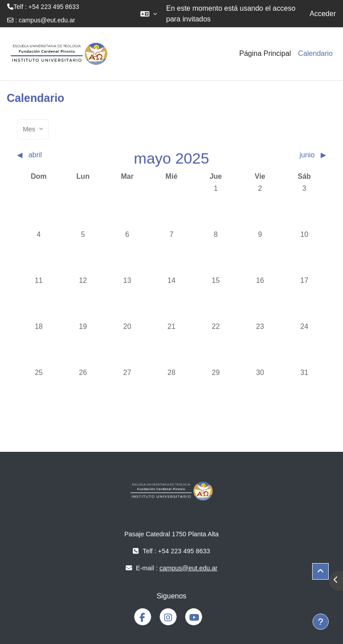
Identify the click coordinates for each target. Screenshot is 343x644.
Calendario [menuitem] (315, 53)
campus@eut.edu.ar (47, 20)
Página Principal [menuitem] (265, 53)
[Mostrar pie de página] (321, 622)
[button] (149, 14)
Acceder (323, 14)
